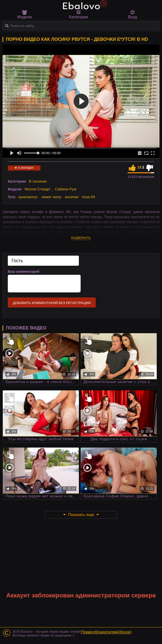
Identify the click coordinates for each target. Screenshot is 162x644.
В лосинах (38, 181)
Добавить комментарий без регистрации (52, 303)
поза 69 (88, 197)
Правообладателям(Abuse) (106, 632)
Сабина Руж (66, 189)
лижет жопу (51, 197)
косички (72, 197)
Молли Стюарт (38, 189)
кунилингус (28, 197)
